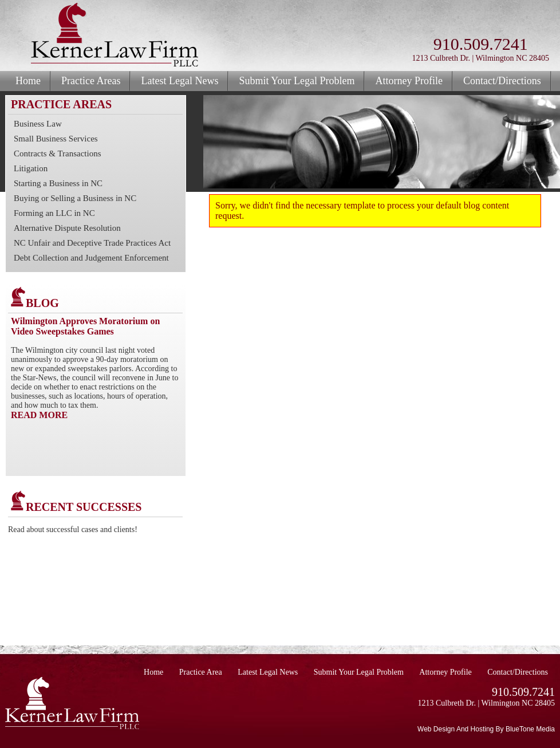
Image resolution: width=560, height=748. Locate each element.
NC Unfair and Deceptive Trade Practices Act (92, 243)
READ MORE (39, 415)
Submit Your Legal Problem (297, 81)
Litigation (31, 168)
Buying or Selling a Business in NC (75, 198)
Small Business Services (56, 139)
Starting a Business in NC (58, 183)
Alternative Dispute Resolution (67, 228)
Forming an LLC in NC (54, 213)
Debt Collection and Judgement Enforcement (91, 258)
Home (28, 81)
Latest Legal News (180, 81)
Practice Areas (91, 81)
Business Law (38, 124)
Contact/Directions (502, 81)
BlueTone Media (530, 729)
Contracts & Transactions (58, 153)
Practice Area (201, 672)
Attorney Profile (409, 81)
